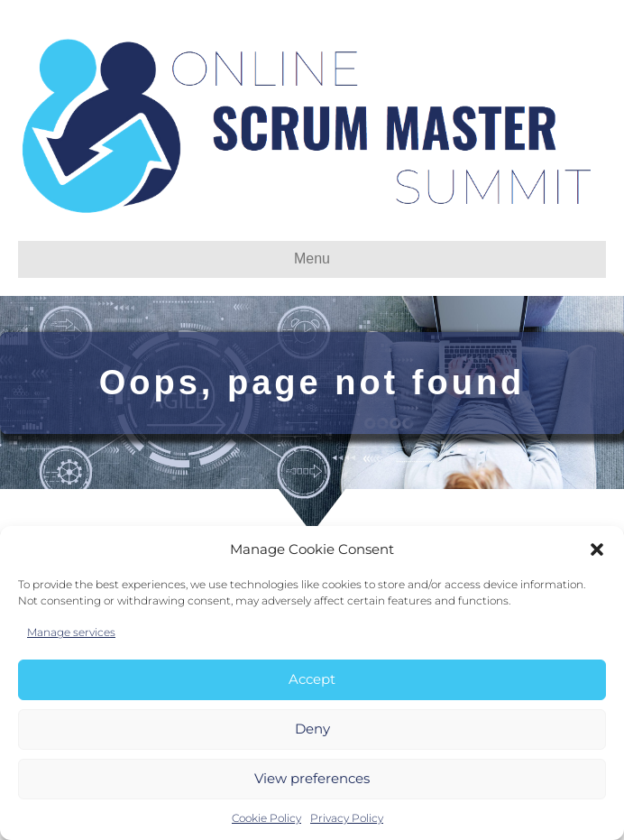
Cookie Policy (266, 818)
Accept (312, 679)
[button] (597, 549)
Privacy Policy (347, 818)
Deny (312, 729)
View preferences (312, 778)
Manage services (71, 632)
